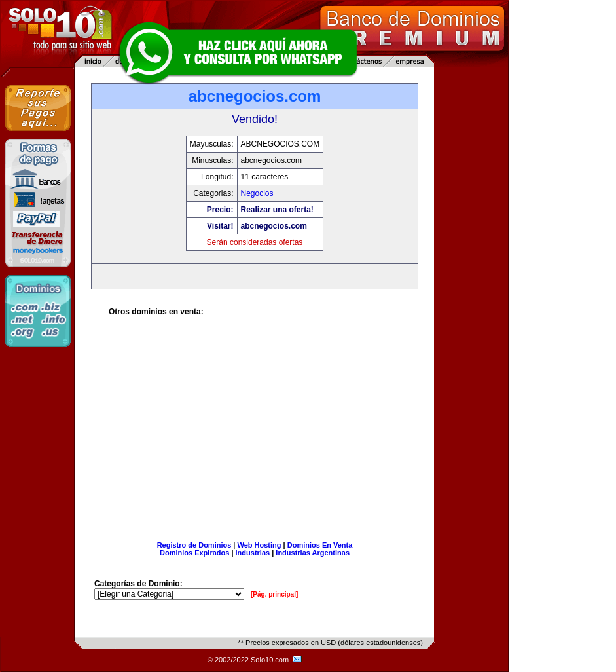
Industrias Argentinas (313, 553)
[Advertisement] (255, 434)
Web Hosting (260, 545)
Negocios (257, 193)
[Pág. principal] (274, 594)
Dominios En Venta (320, 545)
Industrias (253, 553)
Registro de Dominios (194, 545)
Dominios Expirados (194, 553)
